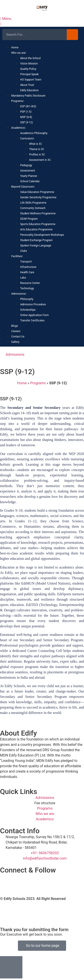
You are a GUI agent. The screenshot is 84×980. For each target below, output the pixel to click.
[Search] (72, 35)
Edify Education (29, 90)
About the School (30, 58)
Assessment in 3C (40, 160)
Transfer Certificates (32, 320)
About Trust (27, 85)
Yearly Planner (29, 176)
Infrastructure (28, 267)
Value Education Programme (37, 192)
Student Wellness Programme (38, 213)
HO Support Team (31, 80)
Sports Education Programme (38, 224)
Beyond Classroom (23, 187)
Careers (16, 331)
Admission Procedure (33, 304)
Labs (23, 278)
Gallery (15, 342)
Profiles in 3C (37, 155)
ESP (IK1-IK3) (28, 106)
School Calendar (30, 181)
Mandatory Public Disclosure (28, 96)
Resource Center (30, 283)
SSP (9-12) (27, 122)
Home (15, 48)
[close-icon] (1, 24)
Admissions (19, 294)
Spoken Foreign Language (36, 246)
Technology (27, 288)
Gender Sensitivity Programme (38, 197)
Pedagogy (26, 165)
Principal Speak (29, 74)
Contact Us (18, 337)
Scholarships (28, 310)
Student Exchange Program (36, 240)
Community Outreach (33, 208)
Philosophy (27, 299)
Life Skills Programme (33, 203)
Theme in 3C (37, 149)
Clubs (24, 251)
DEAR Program (29, 219)
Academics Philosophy (34, 133)
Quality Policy (28, 69)
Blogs (15, 326)
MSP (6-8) (26, 117)
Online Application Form (34, 315)
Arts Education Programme (36, 229)
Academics (18, 128)
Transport (26, 262)
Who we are (19, 53)
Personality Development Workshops (42, 235)
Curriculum (27, 139)
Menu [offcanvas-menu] (6, 19)
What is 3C (36, 144)
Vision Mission (29, 64)
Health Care (27, 272)
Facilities (17, 256)
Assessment (28, 171)
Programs (18, 101)
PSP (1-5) (26, 112)
